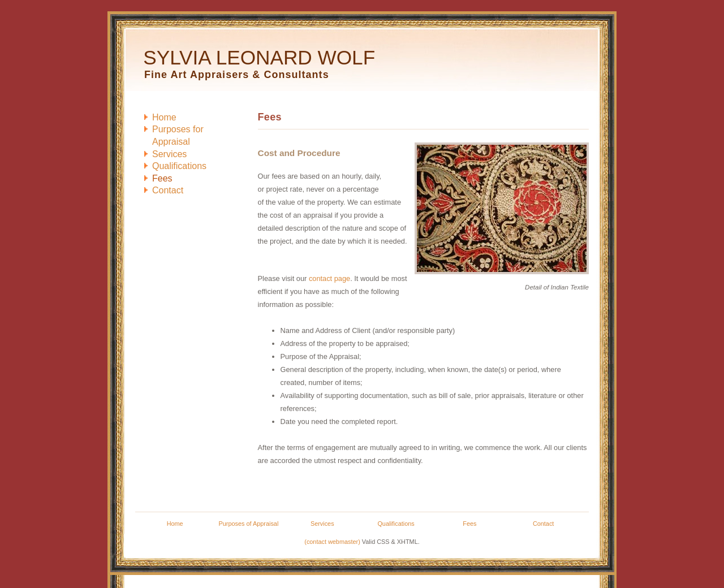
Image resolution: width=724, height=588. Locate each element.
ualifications (179, 166)
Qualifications (396, 524)
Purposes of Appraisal (249, 524)
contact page (329, 278)
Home (175, 524)
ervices (169, 154)
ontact (168, 190)
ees (162, 178)
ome (164, 117)
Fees (469, 524)
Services (322, 524)
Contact (543, 524)
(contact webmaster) (332, 542)
